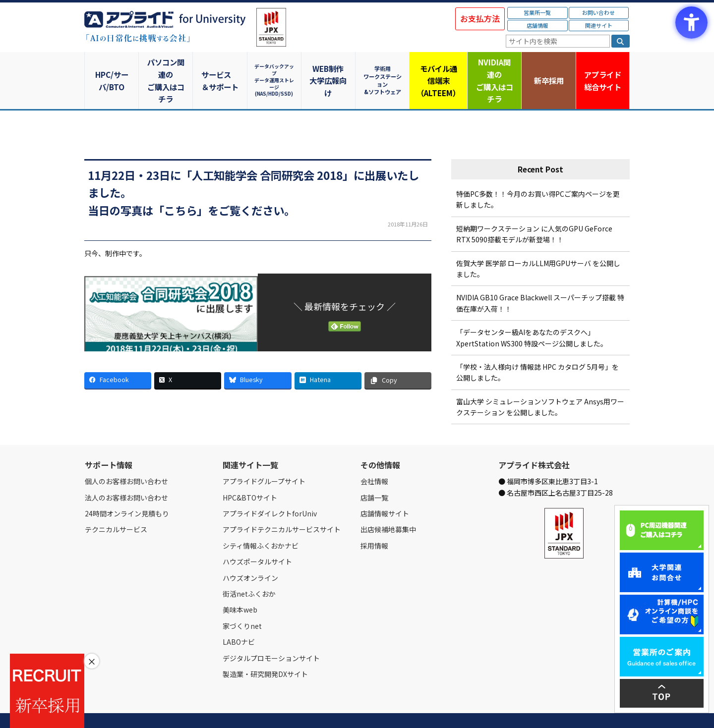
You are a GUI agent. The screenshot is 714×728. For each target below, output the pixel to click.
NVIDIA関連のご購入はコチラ (494, 68)
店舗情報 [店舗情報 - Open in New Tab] (537, 25)
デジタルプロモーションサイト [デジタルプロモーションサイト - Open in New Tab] (271, 634)
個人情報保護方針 (272, 709)
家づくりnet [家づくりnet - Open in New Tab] (242, 602)
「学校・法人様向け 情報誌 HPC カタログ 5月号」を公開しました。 (537, 348)
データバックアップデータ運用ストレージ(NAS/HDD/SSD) (275, 68)
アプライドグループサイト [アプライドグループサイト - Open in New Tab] (264, 457)
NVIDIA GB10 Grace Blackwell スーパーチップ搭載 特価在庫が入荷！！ (540, 279)
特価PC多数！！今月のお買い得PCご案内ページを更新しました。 (538, 175)
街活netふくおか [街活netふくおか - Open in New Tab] (249, 570)
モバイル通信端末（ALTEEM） (439, 68)
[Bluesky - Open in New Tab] (258, 357)
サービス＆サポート (221, 68)
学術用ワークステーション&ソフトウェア (385, 68)
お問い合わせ (598, 12)
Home (92, 709)
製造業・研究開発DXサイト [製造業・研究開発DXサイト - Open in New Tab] (265, 650)
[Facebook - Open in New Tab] (118, 357)
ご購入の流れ (227, 709)
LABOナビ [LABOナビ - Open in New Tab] (239, 618)
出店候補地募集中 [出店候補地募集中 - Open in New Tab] (388, 505)
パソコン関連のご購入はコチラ (166, 68)
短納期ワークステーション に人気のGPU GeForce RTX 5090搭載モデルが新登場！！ (534, 210)
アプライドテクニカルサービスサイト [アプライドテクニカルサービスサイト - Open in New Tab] (282, 505)
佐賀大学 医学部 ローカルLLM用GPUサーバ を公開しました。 (538, 244)
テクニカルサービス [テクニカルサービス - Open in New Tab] (116, 505)
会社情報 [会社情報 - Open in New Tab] (374, 457)
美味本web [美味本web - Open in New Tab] (240, 586)
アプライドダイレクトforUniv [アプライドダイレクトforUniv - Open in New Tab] (270, 490)
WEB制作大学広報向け (330, 68)
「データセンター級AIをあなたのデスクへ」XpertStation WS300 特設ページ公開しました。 (532, 314)
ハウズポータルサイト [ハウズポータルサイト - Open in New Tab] (257, 538)
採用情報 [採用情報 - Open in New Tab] (374, 521)
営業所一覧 (537, 12)
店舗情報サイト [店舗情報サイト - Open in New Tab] (385, 490)
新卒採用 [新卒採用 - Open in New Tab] (548, 68)
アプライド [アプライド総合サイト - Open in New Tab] (602, 69)
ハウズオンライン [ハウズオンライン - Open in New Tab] (250, 554)
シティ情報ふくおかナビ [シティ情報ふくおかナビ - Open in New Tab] (261, 521)
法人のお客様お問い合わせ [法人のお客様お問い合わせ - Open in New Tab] (126, 473)
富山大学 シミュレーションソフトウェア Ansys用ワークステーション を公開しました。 (540, 383)
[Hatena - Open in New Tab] (328, 357)
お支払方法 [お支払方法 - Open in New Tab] (480, 18)
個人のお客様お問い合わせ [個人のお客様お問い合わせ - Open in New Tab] (126, 457)
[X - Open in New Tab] (188, 357)
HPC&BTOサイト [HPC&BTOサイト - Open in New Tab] (250, 473)
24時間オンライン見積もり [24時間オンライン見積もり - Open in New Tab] (127, 490)
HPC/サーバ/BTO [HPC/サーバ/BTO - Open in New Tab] (112, 68)
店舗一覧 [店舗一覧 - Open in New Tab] (374, 473)
